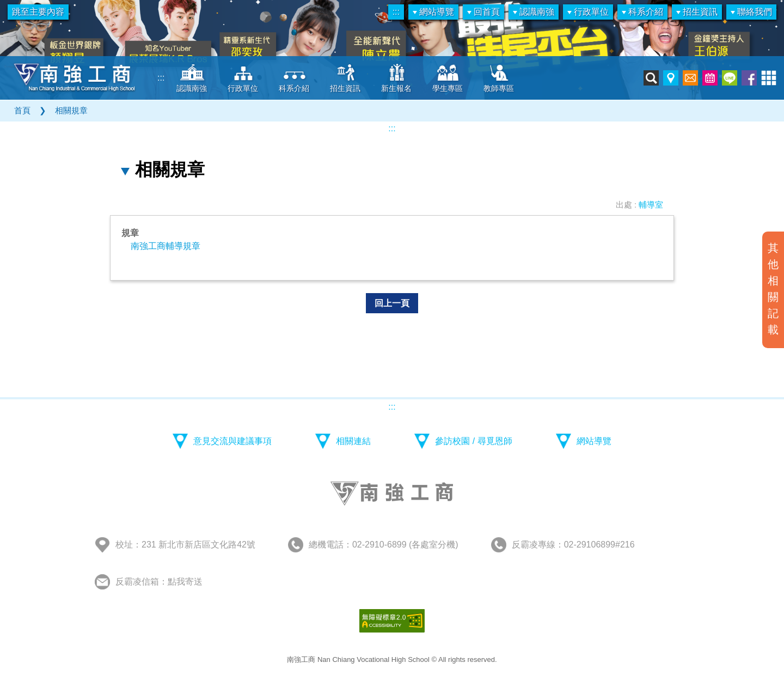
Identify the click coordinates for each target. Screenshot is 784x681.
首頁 (22, 110)
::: (396, 12)
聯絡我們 (751, 12)
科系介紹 (642, 12)
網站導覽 (433, 12)
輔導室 (651, 205)
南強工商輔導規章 (166, 246)
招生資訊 (697, 12)
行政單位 (588, 12)
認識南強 (534, 12)
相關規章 (71, 110)
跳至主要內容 (38, 12)
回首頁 (483, 12)
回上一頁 (392, 303)
